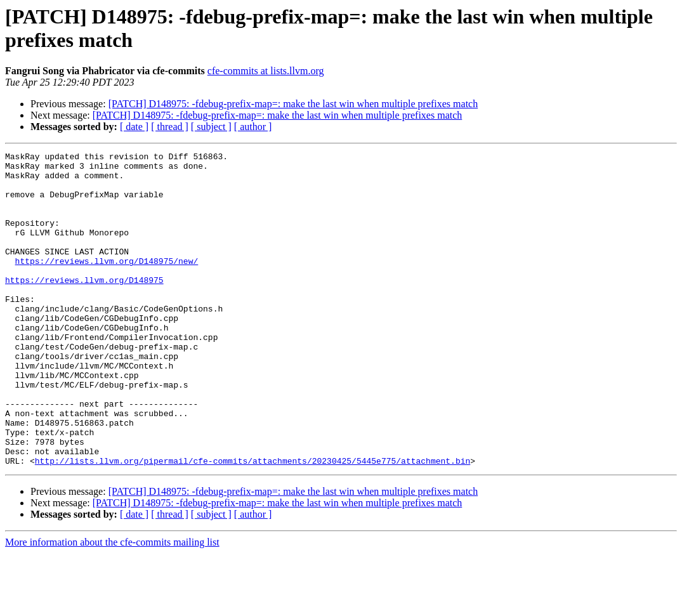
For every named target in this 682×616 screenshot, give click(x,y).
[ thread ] (170, 127)
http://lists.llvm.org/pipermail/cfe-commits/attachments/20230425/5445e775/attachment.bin (252, 523)
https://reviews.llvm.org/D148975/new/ (107, 284)
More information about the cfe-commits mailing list (112, 605)
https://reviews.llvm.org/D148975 (84, 306)
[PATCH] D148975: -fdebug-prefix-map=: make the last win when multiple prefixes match (293, 104)
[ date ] (134, 127)
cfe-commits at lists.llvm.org (266, 71)
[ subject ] (211, 127)
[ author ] (253, 127)
